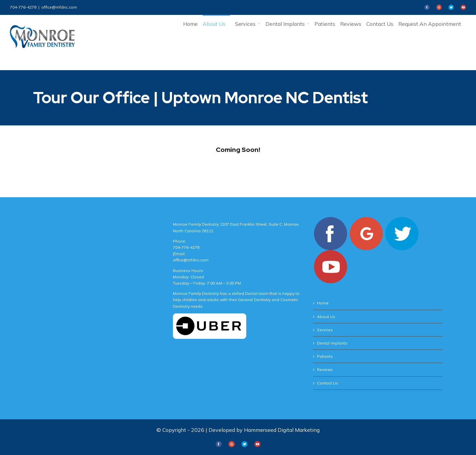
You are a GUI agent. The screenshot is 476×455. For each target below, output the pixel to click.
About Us (326, 317)
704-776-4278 (23, 7)
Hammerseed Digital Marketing (282, 430)
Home (323, 303)
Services (325, 330)
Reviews (325, 369)
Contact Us (328, 383)
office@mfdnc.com (59, 7)
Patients (325, 356)
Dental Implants (332, 343)
